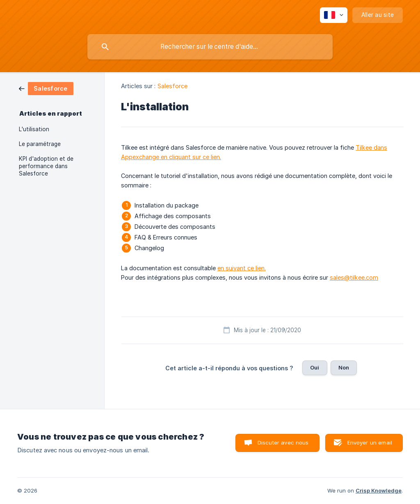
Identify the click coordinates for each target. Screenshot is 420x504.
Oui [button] (315, 367)
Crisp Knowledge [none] (379, 490)
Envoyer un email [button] (370, 442)
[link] (46, 88)
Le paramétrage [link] (40, 144)
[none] (334, 15)
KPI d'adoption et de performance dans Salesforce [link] (46, 166)
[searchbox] (210, 47)
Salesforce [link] (173, 86)
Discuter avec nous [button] (283, 442)
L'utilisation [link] (34, 129)
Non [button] (344, 367)
